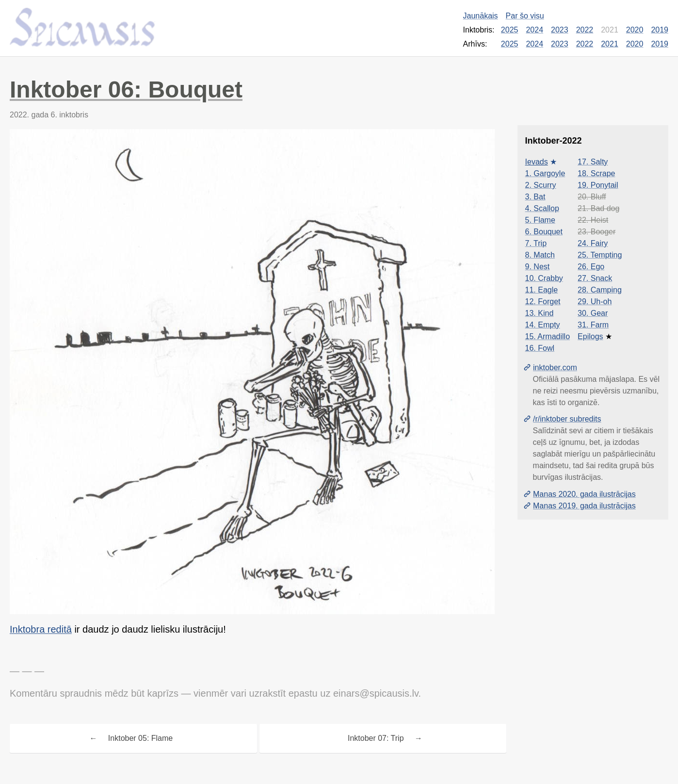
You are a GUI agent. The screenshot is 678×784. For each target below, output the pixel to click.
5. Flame (540, 220)
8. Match (540, 255)
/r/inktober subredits (567, 419)
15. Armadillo (548, 336)
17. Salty (593, 162)
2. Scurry (541, 185)
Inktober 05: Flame (140, 738)
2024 (534, 30)
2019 (660, 30)
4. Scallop (542, 208)
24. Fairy (593, 243)
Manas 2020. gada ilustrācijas (584, 494)
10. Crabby (544, 278)
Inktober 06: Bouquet (126, 90)
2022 (585, 30)
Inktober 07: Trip (376, 738)
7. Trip (536, 243)
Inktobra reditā (41, 629)
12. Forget (543, 302)
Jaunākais (481, 16)
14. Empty (543, 325)
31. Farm (593, 325)
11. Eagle (542, 290)
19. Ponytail (598, 185)
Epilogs (590, 336)
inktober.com (555, 367)
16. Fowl (540, 348)
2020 (635, 30)
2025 (510, 30)
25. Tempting (600, 255)
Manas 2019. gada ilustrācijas (584, 506)
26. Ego (591, 267)
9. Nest (538, 267)
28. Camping (600, 290)
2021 (610, 44)
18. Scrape (596, 173)
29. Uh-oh (595, 302)
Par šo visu (525, 16)
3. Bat (535, 197)
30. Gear (593, 313)
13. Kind (540, 313)
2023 (560, 30)
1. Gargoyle (545, 173)
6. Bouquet (544, 232)
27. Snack (595, 278)
